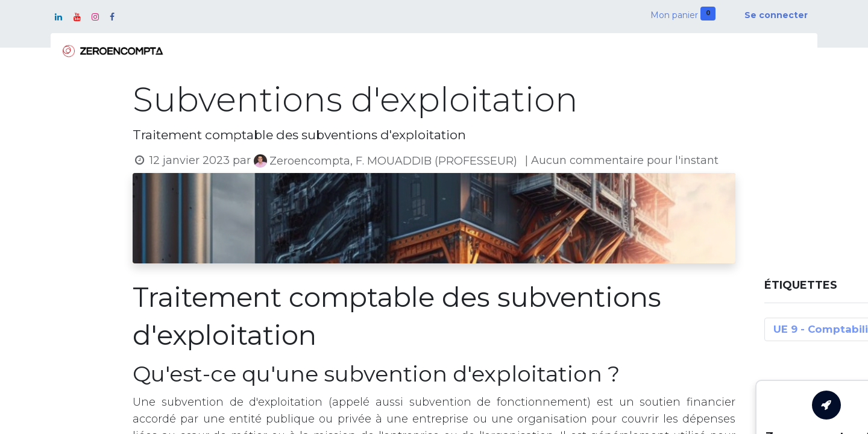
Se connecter (776, 15)
